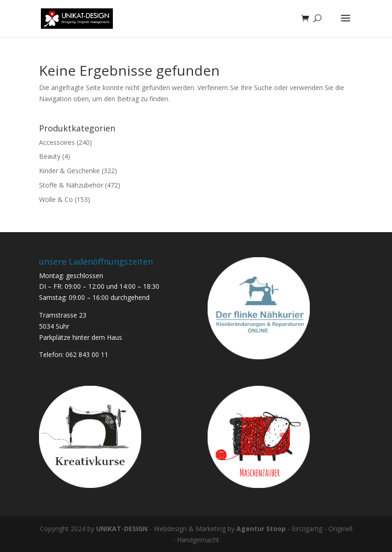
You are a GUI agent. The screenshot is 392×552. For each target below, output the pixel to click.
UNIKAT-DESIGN (122, 529)
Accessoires (57, 142)
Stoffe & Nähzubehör (71, 185)
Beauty (50, 156)
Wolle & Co (56, 199)
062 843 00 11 (87, 354)
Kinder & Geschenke (69, 171)
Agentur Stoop (261, 529)
